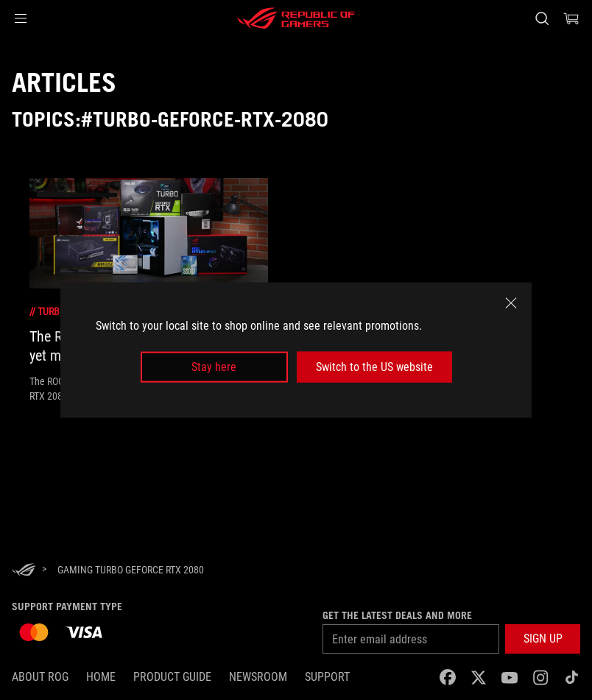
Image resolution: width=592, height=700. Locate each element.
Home (101, 677)
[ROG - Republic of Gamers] (296, 18)
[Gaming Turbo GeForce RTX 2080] (131, 570)
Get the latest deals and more (397, 615)
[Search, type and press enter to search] (542, 18)
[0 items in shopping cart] (571, 18)
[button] (21, 18)
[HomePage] (24, 571)
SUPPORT (327, 677)
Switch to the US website (374, 367)
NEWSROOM (258, 677)
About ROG (40, 677)
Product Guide (172, 677)
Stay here (214, 367)
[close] (511, 303)
